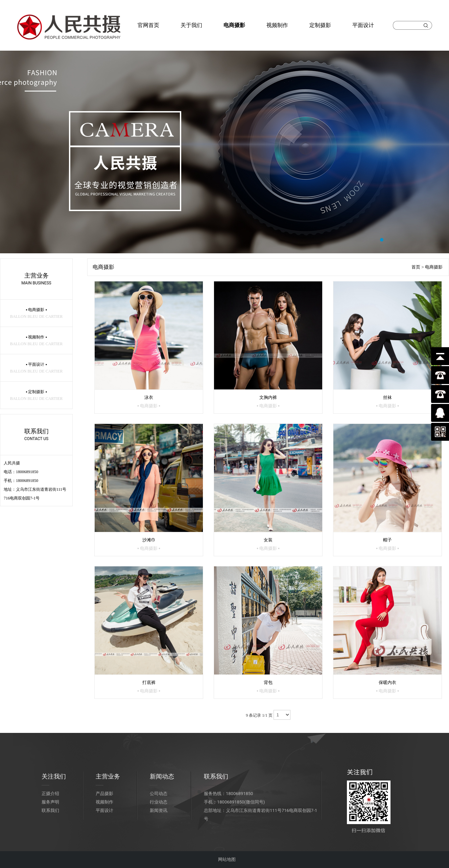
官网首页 (148, 25)
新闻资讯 (159, 810)
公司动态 (159, 794)
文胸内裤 (268, 402)
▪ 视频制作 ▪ (37, 340)
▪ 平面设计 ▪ (37, 368)
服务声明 (50, 802)
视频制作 (277, 25)
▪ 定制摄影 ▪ (37, 395)
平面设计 (363, 25)
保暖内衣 (387, 687)
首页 (416, 267)
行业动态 (159, 802)
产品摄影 (104, 794)
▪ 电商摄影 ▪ (37, 313)
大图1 (224, 152)
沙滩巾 (149, 544)
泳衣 (149, 402)
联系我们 (50, 810)
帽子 (387, 544)
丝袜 (387, 402)
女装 (268, 544)
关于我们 (191, 25)
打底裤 (149, 687)
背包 (268, 687)
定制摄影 (320, 25)
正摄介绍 (50, 794)
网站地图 (227, 859)
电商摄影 (234, 25)
